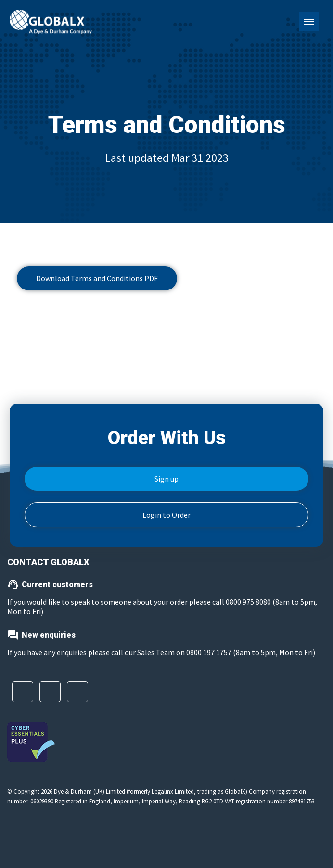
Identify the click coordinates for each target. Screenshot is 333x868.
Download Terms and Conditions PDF (97, 278)
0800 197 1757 (209, 652)
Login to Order (166, 515)
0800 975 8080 (249, 602)
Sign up (166, 479)
